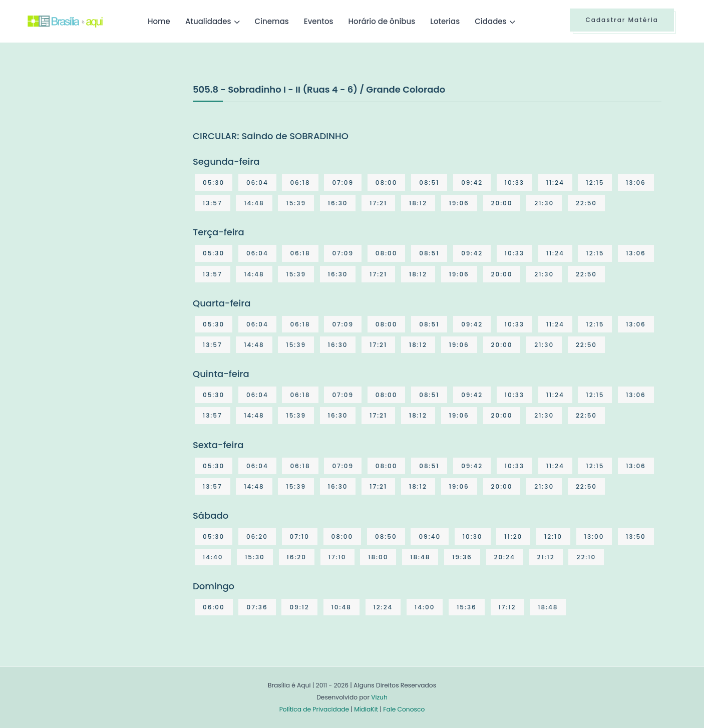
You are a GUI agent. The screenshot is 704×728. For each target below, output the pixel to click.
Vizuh (379, 697)
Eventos (319, 21)
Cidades (490, 21)
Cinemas (272, 21)
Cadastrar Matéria (622, 20)
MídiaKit (366, 709)
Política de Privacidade (314, 709)
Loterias (445, 21)
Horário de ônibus (382, 21)
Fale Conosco (404, 709)
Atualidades (208, 21)
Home (159, 21)
